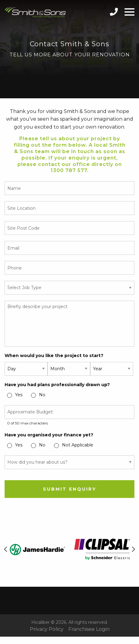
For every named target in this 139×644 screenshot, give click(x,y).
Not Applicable (78, 445)
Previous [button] (6, 549)
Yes (19, 395)
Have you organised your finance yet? (49, 435)
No (42, 395)
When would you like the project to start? (54, 356)
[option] (37, 550)
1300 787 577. (70, 170)
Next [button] (133, 549)
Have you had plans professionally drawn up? (57, 385)
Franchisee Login (89, 629)
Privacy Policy (47, 629)
